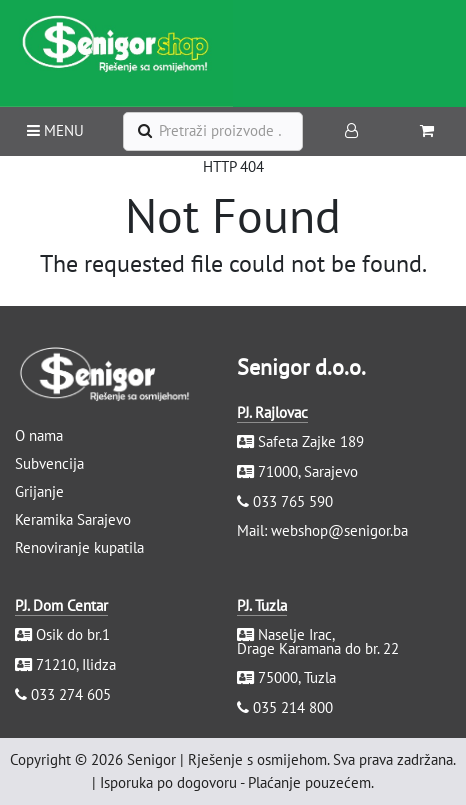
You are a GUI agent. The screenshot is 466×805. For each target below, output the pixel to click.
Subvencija (49, 463)
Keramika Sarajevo (73, 519)
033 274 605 (71, 694)
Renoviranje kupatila (79, 547)
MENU (55, 130)
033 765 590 (293, 501)
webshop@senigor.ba (339, 530)
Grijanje (39, 491)
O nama (39, 435)
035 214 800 (293, 707)
